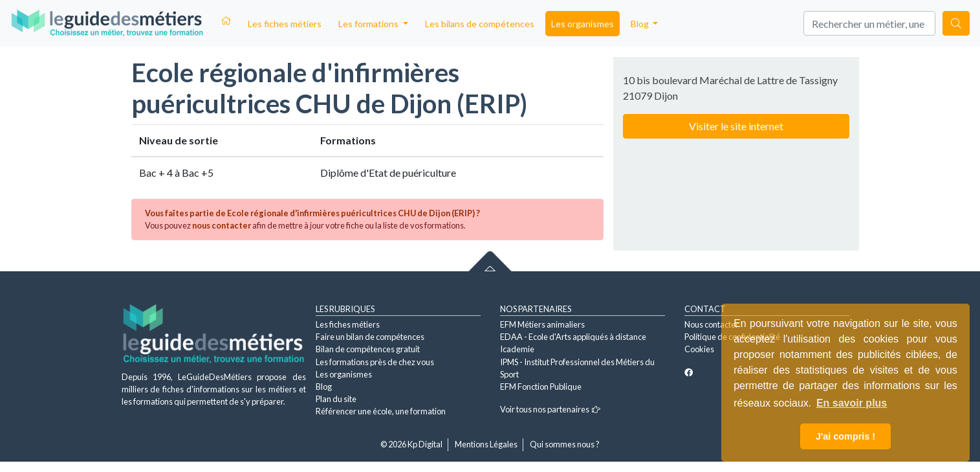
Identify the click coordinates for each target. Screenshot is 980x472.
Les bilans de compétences (480, 24)
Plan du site (336, 399)
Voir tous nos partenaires (550, 409)
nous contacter (222, 225)
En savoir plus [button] (852, 403)
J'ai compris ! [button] (845, 436)
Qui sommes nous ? (565, 444)
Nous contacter (712, 324)
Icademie (517, 349)
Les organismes (583, 24)
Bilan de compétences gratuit (368, 349)
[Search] (869, 23)
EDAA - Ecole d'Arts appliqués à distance (573, 337)
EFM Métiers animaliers (542, 324)
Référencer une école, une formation (381, 411)
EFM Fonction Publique (541, 387)
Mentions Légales (486, 444)
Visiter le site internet (736, 126)
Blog (324, 387)
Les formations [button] (369, 24)
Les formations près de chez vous (375, 362)
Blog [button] (641, 24)
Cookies (699, 349)
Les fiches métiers (285, 24)
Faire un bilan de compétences (370, 337)
